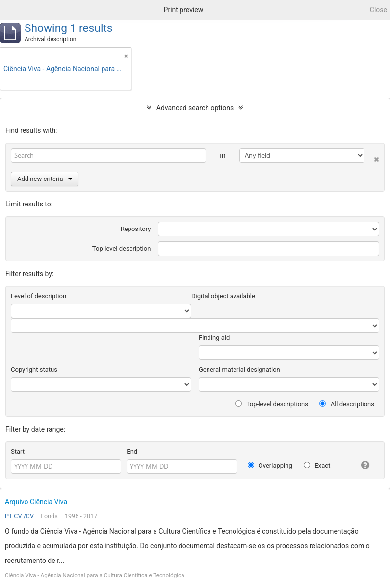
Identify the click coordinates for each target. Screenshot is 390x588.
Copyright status (34, 370)
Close (378, 10)
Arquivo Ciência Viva (36, 502)
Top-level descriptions (272, 404)
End (132, 451)
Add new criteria (45, 179)
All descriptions (347, 404)
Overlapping (270, 466)
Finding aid (214, 338)
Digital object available (223, 296)
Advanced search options (195, 108)
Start (18, 451)
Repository (136, 229)
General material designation (239, 370)
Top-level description (122, 248)
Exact (317, 466)
